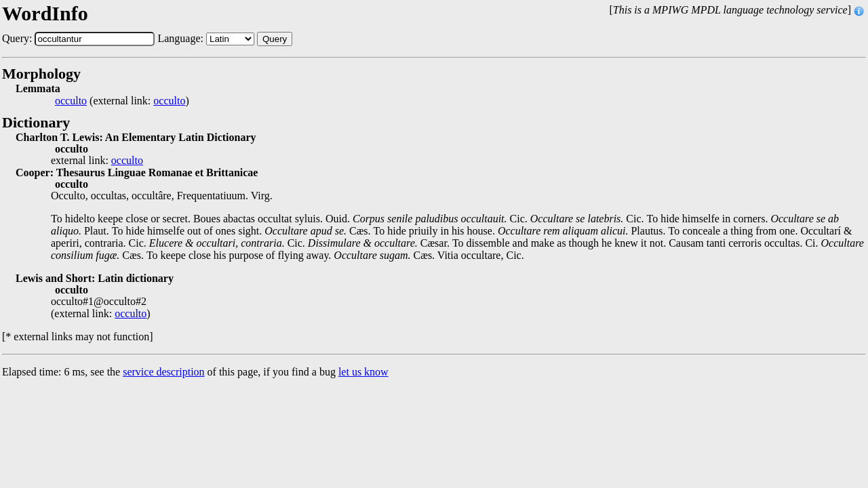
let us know (363, 372)
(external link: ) (122, 101)
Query (275, 39)
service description (163, 372)
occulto (71, 101)
